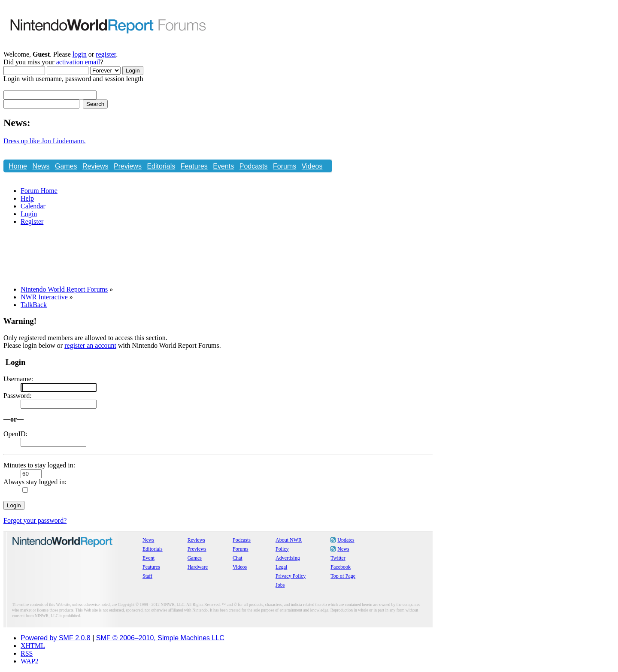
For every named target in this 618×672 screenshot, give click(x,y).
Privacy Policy (291, 576)
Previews (128, 166)
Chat (16, 180)
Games (66, 166)
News (41, 166)
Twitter (338, 558)
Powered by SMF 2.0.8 (56, 638)
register (106, 54)
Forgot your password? (35, 520)
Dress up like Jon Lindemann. (45, 141)
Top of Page (343, 576)
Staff (147, 576)
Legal (281, 567)
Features (194, 166)
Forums (285, 166)
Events (223, 166)
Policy (282, 549)
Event (148, 558)
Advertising (288, 558)
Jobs (280, 585)
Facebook (341, 567)
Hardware (198, 567)
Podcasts (254, 166)
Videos (312, 166)
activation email (78, 62)
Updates (346, 540)
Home (18, 166)
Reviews (95, 166)
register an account (90, 345)
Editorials (161, 166)
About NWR (289, 540)
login (80, 54)
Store (37, 180)
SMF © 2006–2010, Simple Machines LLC (160, 638)
